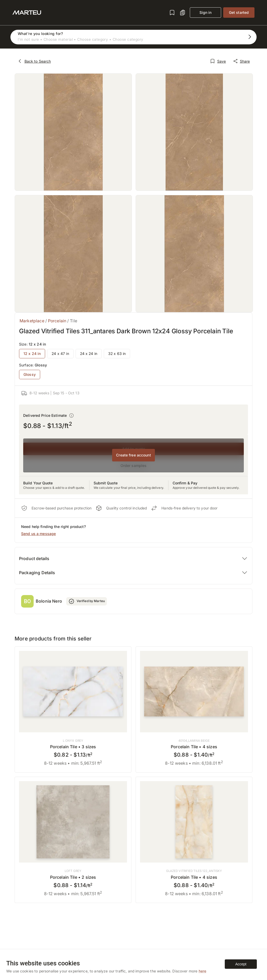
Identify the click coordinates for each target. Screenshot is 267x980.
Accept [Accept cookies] (241, 964)
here (203, 971)
